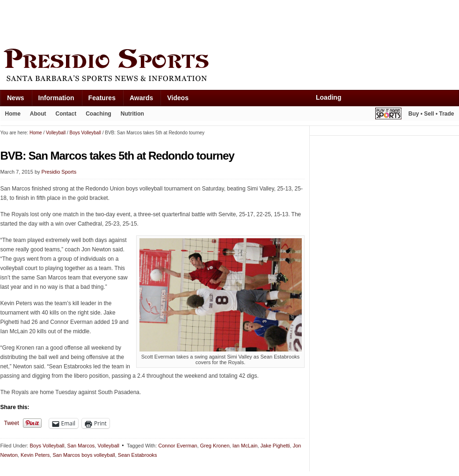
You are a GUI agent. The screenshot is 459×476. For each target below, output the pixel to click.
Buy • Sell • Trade (431, 114)
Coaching (98, 114)
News (16, 98)
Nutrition (132, 114)
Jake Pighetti (275, 446)
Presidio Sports (230, 66)
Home (13, 114)
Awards (141, 98)
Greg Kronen (215, 446)
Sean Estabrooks (138, 455)
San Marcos (81, 446)
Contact (66, 114)
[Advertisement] (171, 22)
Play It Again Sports (388, 115)
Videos (178, 98)
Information (56, 98)
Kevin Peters (35, 455)
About (38, 114)
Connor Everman (178, 446)
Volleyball (108, 446)
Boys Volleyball (47, 446)
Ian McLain (245, 446)
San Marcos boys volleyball (84, 455)
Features (102, 98)
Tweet (12, 423)
